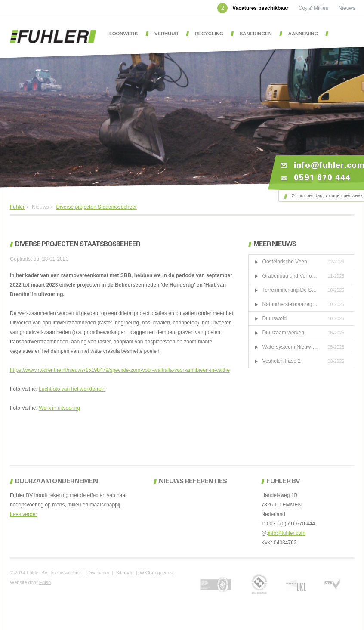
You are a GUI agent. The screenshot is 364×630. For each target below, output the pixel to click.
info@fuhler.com (287, 533)
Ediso (45, 582)
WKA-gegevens (156, 573)
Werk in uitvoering (59, 408)
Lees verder (23, 514)
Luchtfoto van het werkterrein (72, 389)
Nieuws (347, 8)
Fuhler (17, 207)
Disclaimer (98, 573)
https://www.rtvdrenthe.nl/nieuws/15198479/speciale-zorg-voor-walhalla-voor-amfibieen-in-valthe (120, 370)
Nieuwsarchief (66, 573)
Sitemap (124, 573)
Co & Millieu (314, 8)
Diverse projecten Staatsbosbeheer (96, 207)
